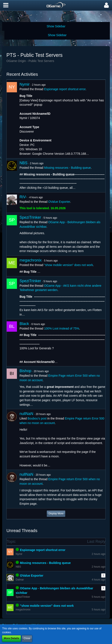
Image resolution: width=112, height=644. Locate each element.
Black (24, 324)
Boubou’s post (37, 418)
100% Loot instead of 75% (61, 328)
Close (27, 638)
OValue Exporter (59, 202)
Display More (56, 514)
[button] (6, 5)
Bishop (25, 371)
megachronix (31, 260)
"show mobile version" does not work (68, 265)
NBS (23, 163)
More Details (11, 638)
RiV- (23, 197)
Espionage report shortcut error (65, 89)
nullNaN (26, 414)
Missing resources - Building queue (67, 168)
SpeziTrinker (30, 217)
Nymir (25, 84)
